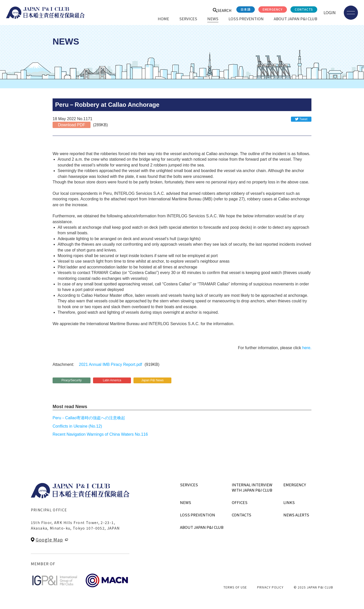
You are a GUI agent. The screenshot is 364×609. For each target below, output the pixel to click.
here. (307, 348)
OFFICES (240, 502)
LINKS (289, 502)
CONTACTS (304, 9)
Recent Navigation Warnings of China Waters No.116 (100, 434)
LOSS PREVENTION (246, 19)
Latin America (112, 380)
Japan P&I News (153, 380)
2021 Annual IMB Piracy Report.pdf (110, 364)
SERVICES (188, 19)
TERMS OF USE (235, 587)
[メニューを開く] (351, 13)
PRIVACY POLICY (270, 587)
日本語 (246, 9)
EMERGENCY (273, 9)
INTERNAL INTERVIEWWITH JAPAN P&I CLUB (252, 487)
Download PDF (72, 125)
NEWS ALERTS (296, 515)
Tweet (303, 119)
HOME (163, 19)
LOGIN (330, 12)
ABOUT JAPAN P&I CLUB (295, 19)
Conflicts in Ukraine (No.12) (77, 426)
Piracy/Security (72, 380)
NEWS (213, 19)
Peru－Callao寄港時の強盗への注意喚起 (89, 418)
